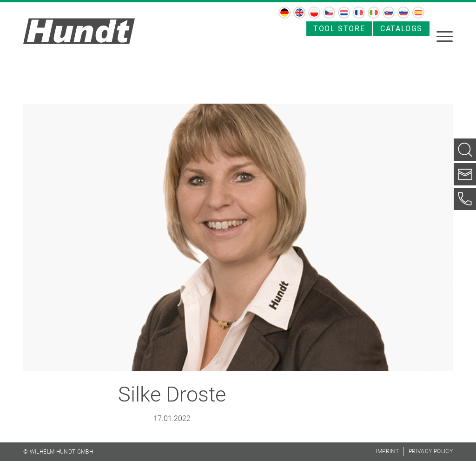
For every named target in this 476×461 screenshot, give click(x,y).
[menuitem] (284, 12)
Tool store (339, 29)
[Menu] (445, 36)
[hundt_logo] (79, 31)
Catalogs (401, 29)
